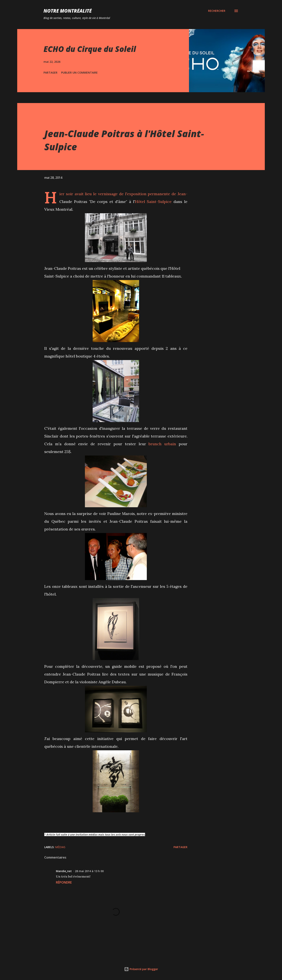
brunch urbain (162, 444)
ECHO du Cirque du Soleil (90, 49)
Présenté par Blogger (141, 969)
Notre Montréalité (68, 11)
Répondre (64, 882)
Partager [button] (50, 73)
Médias (60, 847)
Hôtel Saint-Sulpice (153, 202)
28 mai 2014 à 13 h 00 (89, 871)
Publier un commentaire (79, 73)
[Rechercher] (217, 11)
